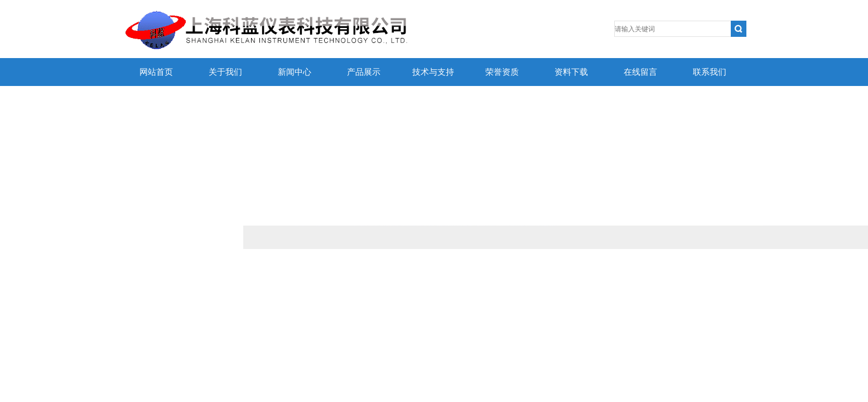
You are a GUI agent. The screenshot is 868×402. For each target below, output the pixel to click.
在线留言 (640, 72)
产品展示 (364, 72)
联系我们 (710, 72)
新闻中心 (295, 72)
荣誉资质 (502, 72)
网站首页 (156, 72)
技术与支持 (433, 72)
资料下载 (571, 72)
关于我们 (225, 72)
